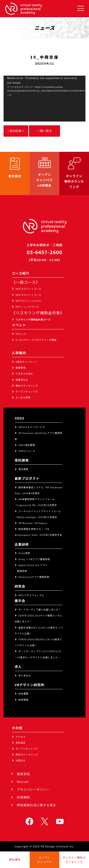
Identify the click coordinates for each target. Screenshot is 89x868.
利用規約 (23, 797)
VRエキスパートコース (28, 295)
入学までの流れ (24, 374)
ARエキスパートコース (29, 289)
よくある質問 (23, 397)
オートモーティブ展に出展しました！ (40, 610)
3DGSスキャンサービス (32, 427)
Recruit (23, 782)
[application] (44, 99)
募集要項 (21, 368)
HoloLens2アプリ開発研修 (34, 577)
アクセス (21, 737)
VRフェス (21, 334)
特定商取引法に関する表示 (37, 805)
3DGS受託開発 (27, 445)
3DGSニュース (27, 451)
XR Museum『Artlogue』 (34, 523)
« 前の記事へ (16, 131)
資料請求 (21, 743)
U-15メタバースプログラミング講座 (36, 340)
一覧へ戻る (45, 131)
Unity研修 (24, 553)
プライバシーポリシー (33, 789)
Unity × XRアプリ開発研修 (34, 559)
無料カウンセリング (27, 386)
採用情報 (23, 700)
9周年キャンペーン (26, 362)
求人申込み (25, 676)
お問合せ (21, 760)
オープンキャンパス (27, 392)
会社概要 (23, 694)
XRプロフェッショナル (29, 301)
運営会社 (23, 774)
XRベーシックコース (27, 307)
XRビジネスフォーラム (31, 595)
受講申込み (22, 380)
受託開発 (23, 469)
